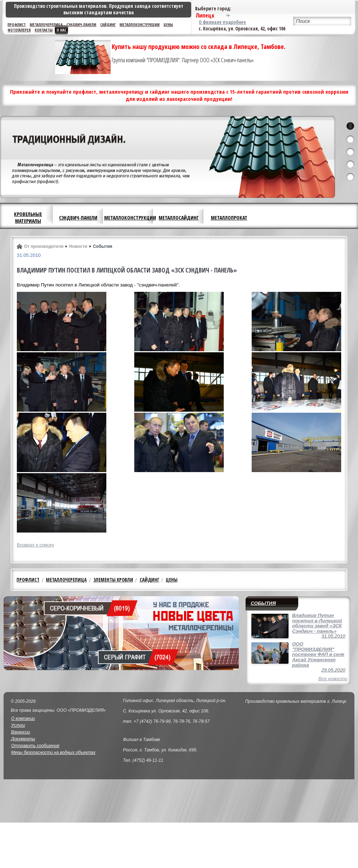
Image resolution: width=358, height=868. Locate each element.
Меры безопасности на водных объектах (53, 752)
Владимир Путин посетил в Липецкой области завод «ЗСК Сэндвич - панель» (317, 623)
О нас (61, 30)
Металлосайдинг (179, 218)
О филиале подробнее (222, 22)
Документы (23, 739)
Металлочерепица (46, 24)
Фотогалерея (19, 30)
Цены (168, 24)
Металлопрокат (229, 218)
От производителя (44, 246)
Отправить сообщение (35, 746)
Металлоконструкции (140, 24)
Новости (78, 246)
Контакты (44, 30)
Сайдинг (108, 24)
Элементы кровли (113, 580)
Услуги (18, 725)
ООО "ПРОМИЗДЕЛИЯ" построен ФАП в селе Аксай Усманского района (318, 654)
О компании (23, 719)
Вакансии (21, 732)
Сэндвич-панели (81, 24)
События (103, 246)
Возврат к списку (35, 545)
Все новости (333, 679)
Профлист (17, 24)
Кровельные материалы (28, 217)
